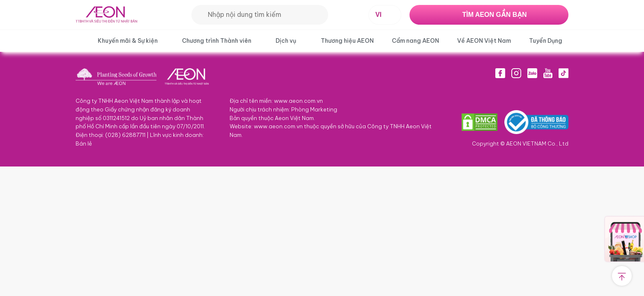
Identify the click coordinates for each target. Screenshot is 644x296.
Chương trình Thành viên (217, 41)
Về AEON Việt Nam (484, 41)
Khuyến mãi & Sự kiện (128, 41)
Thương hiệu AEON (347, 41)
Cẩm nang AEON (415, 41)
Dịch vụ (286, 41)
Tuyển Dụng (546, 41)
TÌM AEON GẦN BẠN (494, 15)
